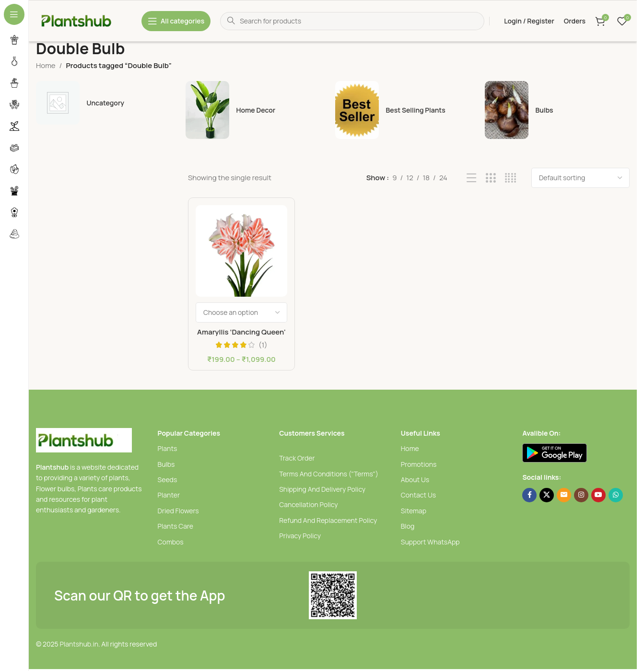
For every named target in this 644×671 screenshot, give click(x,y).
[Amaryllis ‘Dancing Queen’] (241, 251)
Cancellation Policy (308, 504)
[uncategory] (108, 103)
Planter (169, 495)
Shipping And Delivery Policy (322, 489)
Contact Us (418, 495)
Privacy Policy (300, 536)
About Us (415, 480)
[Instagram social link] (581, 495)
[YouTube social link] (598, 495)
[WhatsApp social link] (616, 495)
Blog (408, 526)
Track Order (297, 458)
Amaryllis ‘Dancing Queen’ (241, 332)
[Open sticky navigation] (176, 21)
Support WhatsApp (430, 542)
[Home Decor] (258, 110)
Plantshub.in (79, 644)
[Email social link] (564, 495)
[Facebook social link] (529, 495)
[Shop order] (580, 178)
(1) (263, 345)
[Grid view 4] (510, 178)
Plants (168, 448)
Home (46, 65)
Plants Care (176, 526)
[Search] (352, 21)
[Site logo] (84, 20)
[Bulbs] (557, 110)
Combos (171, 542)
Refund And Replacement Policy (328, 520)
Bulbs (166, 464)
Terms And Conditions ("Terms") (329, 474)
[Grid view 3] (491, 178)
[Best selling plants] (408, 110)
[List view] (472, 178)
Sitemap (414, 511)
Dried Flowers (178, 511)
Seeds (168, 480)
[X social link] (547, 495)
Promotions (419, 464)
